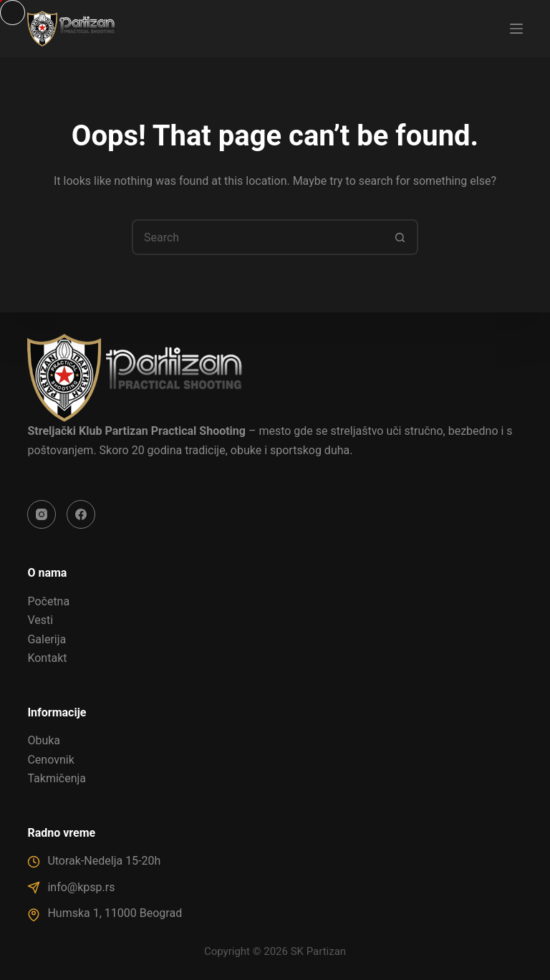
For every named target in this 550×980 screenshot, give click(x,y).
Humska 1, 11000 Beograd (115, 913)
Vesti (40, 620)
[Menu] (516, 29)
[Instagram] (42, 514)
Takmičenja (57, 778)
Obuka (44, 740)
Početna (48, 601)
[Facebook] (81, 514)
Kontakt (47, 658)
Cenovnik (50, 760)
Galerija (47, 639)
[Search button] (400, 237)
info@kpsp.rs (81, 887)
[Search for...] (257, 237)
